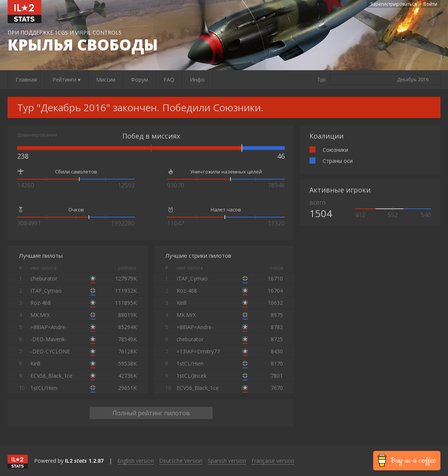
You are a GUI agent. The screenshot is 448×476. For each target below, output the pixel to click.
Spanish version (227, 461)
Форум (140, 80)
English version (136, 461)
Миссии (106, 80)
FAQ (169, 80)
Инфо (197, 80)
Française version (273, 461)
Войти (430, 4)
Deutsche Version (181, 461)
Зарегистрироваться (393, 4)
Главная (26, 80)
